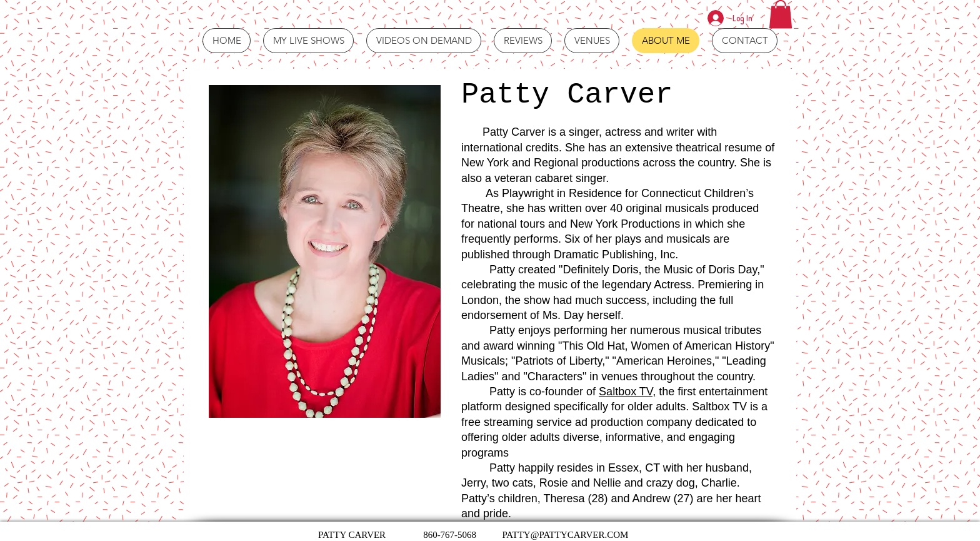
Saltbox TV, (627, 392)
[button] (781, 14)
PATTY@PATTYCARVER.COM (565, 535)
